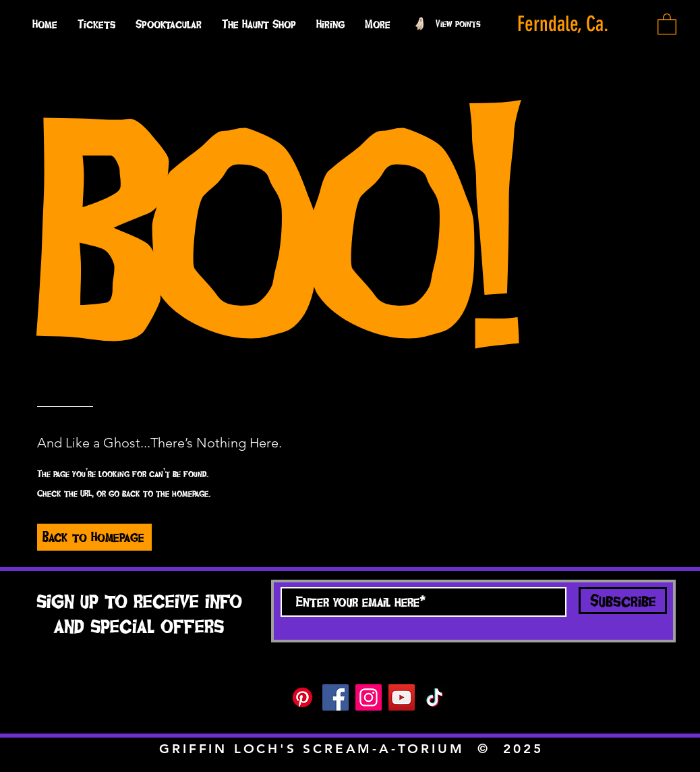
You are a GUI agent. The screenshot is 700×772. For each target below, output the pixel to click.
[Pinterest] (302, 697)
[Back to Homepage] (94, 537)
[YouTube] (402, 697)
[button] (378, 24)
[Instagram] (369, 697)
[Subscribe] (623, 601)
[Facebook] (336, 697)
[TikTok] (435, 697)
